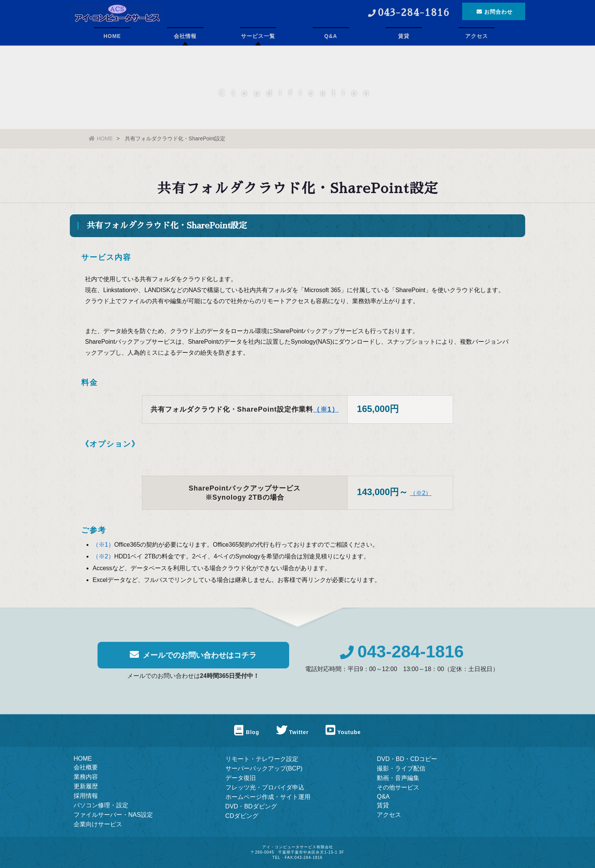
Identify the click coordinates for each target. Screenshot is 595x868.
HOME (112, 36)
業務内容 (86, 777)
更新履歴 (86, 786)
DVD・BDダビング (251, 806)
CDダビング (242, 816)
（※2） (421, 494)
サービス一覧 (258, 36)
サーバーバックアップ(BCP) (264, 768)
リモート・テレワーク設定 (262, 759)
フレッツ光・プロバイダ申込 (265, 787)
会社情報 (185, 36)
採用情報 (86, 796)
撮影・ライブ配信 (401, 768)
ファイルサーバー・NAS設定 (113, 815)
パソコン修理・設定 (101, 805)
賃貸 (404, 36)
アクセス (477, 36)
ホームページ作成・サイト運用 (268, 797)
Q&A (331, 36)
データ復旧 (241, 778)
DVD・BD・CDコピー (407, 759)
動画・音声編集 (398, 778)
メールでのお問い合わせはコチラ (193, 660)
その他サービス (398, 787)
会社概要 (86, 767)
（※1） (326, 410)
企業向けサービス (98, 824)
